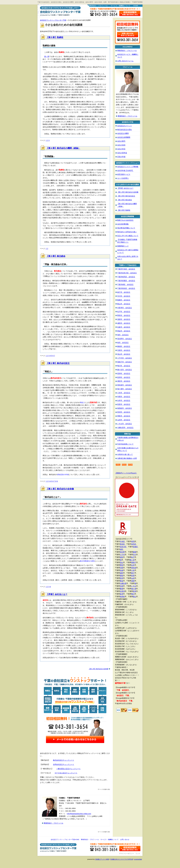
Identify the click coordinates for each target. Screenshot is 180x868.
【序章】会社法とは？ (57, 594)
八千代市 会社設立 (125, 358)
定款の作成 (121, 157)
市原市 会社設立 (124, 350)
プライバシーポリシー (126, 854)
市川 (134, 555)
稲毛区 (134, 544)
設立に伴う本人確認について (128, 236)
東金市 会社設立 (124, 331)
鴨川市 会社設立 (124, 366)
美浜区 (122, 544)
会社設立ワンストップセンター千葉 (60, 11)
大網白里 (123, 583)
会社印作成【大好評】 (125, 170)
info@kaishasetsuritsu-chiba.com (79, 814)
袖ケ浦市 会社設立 (125, 389)
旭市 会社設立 (123, 335)
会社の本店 (121, 149)
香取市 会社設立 (124, 416)
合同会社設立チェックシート (64, 764)
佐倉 (121, 570)
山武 (133, 578)
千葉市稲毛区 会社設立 (126, 277)
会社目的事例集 (123, 224)
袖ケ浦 (134, 589)
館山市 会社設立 (124, 304)
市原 (121, 586)
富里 (133, 576)
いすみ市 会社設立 (125, 424)
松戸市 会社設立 (124, 312)
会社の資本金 (122, 153)
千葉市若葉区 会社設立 (126, 281)
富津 (121, 594)
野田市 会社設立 (124, 315)
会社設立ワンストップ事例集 (128, 167)
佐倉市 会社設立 (124, 327)
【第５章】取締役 (55, 37)
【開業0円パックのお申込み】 (126, 473)
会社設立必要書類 (124, 137)
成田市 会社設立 (124, 323)
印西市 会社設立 (124, 397)
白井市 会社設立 (124, 400)
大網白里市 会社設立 (125, 428)
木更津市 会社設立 (125, 308)
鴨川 (133, 594)
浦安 (121, 557)
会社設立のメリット (125, 126)
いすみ (134, 586)
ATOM (130, 465)
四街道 (134, 568)
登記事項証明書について (126, 228)
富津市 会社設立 (124, 377)
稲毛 (133, 541)
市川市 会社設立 (124, 296)
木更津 (122, 591)
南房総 (122, 597)
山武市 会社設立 (124, 420)
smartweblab (138, 859)
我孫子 (134, 562)
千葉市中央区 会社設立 (126, 269)
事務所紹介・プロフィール (98, 6)
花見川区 (123, 547)
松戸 (133, 557)
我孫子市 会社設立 (125, 362)
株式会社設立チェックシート (64, 760)
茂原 (133, 581)
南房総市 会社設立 (125, 408)
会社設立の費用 (123, 133)
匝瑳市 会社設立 (124, 412)
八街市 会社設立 (124, 393)
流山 (121, 562)
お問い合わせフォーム (125, 61)
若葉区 (135, 547)
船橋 (134, 552)
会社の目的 (121, 145)
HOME (136, 6)
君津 (134, 591)
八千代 (122, 555)
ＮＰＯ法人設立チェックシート (66, 773)
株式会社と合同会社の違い (127, 232)
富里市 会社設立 (124, 404)
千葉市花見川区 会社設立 (127, 273)
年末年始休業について (125, 444)
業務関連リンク (123, 246)
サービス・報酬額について (120, 6)
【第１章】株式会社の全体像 (60, 489)
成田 (121, 573)
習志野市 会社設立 (125, 339)
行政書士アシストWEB (102, 859)
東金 (121, 581)
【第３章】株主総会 (56, 256)
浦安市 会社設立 (124, 381)
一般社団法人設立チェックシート (68, 769)
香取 (121, 576)
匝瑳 (121, 578)
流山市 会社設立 (124, 354)
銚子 (133, 573)
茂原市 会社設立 (124, 319)
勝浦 (121, 589)
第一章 (47, 56)
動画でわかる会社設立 (125, 220)
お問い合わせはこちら (130, 13)
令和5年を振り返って (125, 454)
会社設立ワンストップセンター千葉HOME (65, 840)
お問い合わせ (125, 840)
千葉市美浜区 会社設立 (126, 288)
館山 (134, 597)
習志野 (122, 552)
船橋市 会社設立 (124, 300)
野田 (121, 565)
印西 (121, 568)
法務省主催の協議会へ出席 (127, 458)
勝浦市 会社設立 (124, 346)
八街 (133, 570)
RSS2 (124, 465)
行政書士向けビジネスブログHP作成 (121, 859)
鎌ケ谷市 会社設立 (125, 370)
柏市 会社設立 (123, 343)
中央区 (122, 541)
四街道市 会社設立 (125, 385)
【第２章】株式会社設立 (58, 363)
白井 (133, 565)
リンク (138, 854)
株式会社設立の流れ (125, 130)
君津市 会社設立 (124, 374)
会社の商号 (121, 141)
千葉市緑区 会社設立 (125, 284)
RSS (118, 465)
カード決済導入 (123, 178)
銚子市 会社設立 (124, 292)
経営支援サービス (124, 174)
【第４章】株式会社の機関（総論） (63, 148)
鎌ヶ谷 (132, 560)
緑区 (121, 549)
